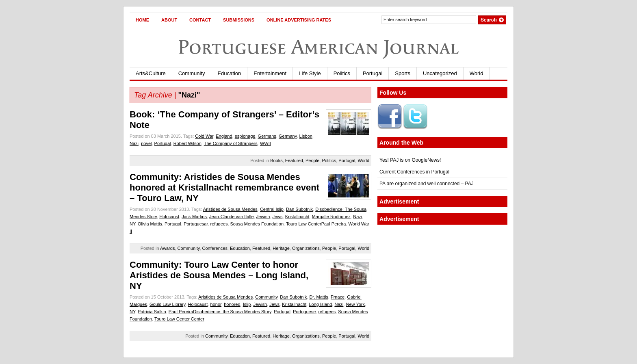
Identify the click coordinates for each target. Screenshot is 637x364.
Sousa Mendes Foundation (257, 224)
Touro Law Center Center (179, 319)
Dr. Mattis (318, 297)
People (312, 160)
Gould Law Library (167, 304)
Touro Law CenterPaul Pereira (316, 224)
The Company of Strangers (231, 143)
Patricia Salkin (152, 312)
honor (216, 304)
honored (232, 304)
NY (132, 224)
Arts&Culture (151, 73)
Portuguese (304, 312)
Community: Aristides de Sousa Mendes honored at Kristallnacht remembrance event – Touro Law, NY (224, 187)
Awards (167, 248)
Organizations (306, 248)
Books (276, 160)
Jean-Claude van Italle (231, 217)
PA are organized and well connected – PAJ (427, 184)
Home (142, 20)
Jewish (263, 217)
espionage (245, 136)
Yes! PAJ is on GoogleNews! (410, 160)
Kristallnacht (297, 217)
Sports (403, 73)
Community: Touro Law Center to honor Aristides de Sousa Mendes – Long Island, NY (219, 275)
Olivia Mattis (150, 224)
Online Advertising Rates (299, 20)
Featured (294, 160)
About (169, 20)
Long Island (320, 304)
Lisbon (306, 136)
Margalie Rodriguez (331, 217)
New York (355, 304)
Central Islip (272, 209)
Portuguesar (196, 224)
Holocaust (169, 217)
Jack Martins (194, 217)
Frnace (338, 297)
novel (146, 143)
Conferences (215, 248)
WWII (265, 143)
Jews (277, 217)
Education (229, 73)
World (477, 73)
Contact (200, 20)
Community (192, 73)
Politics (342, 73)
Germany (288, 136)
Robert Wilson (187, 143)
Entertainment (270, 73)
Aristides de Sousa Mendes (230, 209)
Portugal (373, 73)
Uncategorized (440, 73)
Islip (247, 304)
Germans (267, 136)
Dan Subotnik (299, 209)
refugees (219, 224)
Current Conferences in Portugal (414, 172)
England (224, 136)
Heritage (281, 248)
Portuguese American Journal (318, 47)
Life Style (310, 73)
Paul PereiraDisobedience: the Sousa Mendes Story (220, 312)
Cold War (204, 136)
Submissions (239, 20)
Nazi (134, 143)
